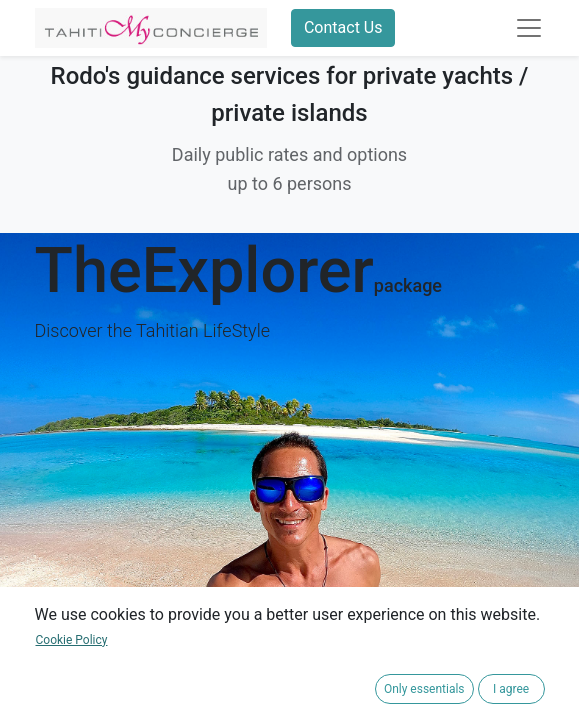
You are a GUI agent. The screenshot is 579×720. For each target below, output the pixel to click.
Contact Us (343, 27)
